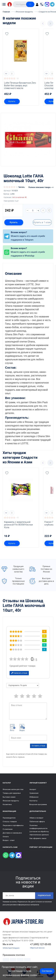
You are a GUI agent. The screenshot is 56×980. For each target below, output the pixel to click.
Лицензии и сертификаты (13, 825)
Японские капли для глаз (13, 789)
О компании (8, 829)
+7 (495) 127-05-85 (41, 944)
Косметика (7, 804)
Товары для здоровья (12, 793)
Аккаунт (33, 789)
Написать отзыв (19, 673)
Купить (12, 101)
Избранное (34, 797)
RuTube (9, 948)
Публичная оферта (37, 822)
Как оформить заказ (38, 838)
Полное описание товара (41, 187)
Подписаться (44, 895)
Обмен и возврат (37, 818)
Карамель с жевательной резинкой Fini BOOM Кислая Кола (19, 525)
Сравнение (34, 793)
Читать (21, 187)
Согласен (47, 971)
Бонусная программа (38, 804)
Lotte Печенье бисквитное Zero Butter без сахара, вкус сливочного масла (20, 85)
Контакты (34, 801)
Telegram (16, 948)
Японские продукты (11, 801)
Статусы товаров (10, 822)
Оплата (6, 837)
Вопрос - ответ (9, 840)
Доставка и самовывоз (12, 833)
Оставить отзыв (38, 746)
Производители (9, 818)
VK (4, 948)
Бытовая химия (9, 797)
